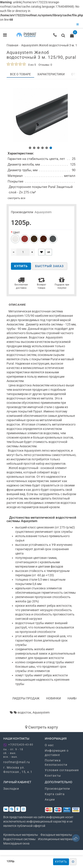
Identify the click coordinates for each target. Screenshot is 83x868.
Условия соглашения (62, 771)
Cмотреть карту (41, 728)
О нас (49, 746)
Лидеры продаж (26, 699)
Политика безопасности (56, 764)
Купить (61, 862)
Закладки (11, 790)
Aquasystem (43, 213)
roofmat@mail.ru (17, 763)
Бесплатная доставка (21, 284)
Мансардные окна (16, 845)
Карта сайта (55, 795)
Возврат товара (41, 284)
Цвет (16, 233)
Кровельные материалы (21, 836)
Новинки (54, 699)
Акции (50, 801)
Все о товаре (20, 74)
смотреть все (16, 199)
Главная (12, 45)
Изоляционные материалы (57, 840)
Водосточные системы (19, 840)
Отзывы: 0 (45, 65)
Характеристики (51, 74)
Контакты (53, 777)
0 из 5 (31, 65)
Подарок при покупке (62, 284)
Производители (57, 790)
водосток (24, 714)
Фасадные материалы (56, 836)
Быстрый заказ (49, 267)
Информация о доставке (57, 754)
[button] (30, 149)
